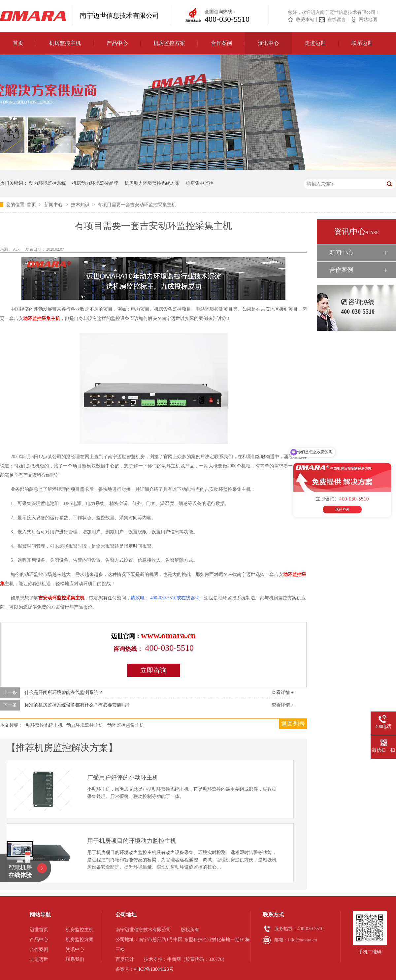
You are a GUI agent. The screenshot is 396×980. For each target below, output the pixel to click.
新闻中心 (54, 205)
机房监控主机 (65, 43)
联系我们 (75, 959)
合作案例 (221, 43)
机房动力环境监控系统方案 (152, 183)
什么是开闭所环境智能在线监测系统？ (64, 693)
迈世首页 (39, 930)
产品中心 (117, 43)
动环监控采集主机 (42, 318)
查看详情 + (283, 693)
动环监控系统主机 (44, 725)
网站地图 (368, 20)
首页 (18, 43)
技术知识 (81, 205)
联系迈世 (362, 43)
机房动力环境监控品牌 (95, 183)
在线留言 (337, 20)
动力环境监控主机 (85, 725)
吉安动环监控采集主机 (61, 598)
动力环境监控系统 (48, 183)
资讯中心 (268, 43)
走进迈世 (315, 43)
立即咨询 (153, 670)
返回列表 (293, 724)
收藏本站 (305, 20)
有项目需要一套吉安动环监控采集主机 (137, 205)
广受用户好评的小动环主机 (123, 777)
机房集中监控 (200, 183)
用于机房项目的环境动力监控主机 (132, 841)
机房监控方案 (169, 43)
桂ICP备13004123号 (154, 969)
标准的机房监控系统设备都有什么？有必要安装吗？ (78, 705)
